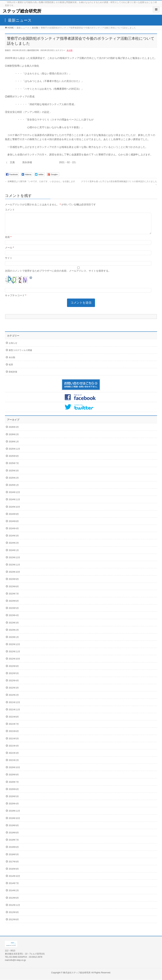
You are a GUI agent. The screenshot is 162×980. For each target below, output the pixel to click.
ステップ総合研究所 (22, 11)
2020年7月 (14, 786)
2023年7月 (14, 598)
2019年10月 (14, 822)
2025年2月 (14, 482)
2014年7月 (14, 888)
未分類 (70, 50)
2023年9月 (14, 583)
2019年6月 (14, 851)
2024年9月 (14, 518)
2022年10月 (14, 663)
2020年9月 (14, 779)
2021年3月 (14, 757)
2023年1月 (14, 641)
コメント (10, 210)
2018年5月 (14, 859)
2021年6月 (14, 735)
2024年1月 (14, 555)
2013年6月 (14, 902)
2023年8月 (14, 591)
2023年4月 (14, 620)
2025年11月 (14, 453)
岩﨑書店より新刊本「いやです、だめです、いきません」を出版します (40, 181)
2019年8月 (14, 837)
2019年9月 (14, 830)
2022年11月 (14, 656)
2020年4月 (14, 808)
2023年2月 (14, 634)
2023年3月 (14, 627)
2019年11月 (14, 815)
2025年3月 (14, 475)
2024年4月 (14, 533)
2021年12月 (14, 707)
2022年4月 (14, 685)
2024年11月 (14, 504)
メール (9, 252)
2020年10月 (14, 772)
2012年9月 (14, 917)
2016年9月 (14, 873)
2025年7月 (14, 467)
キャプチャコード (15, 300)
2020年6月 (14, 793)
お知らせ (13, 347)
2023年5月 (14, 612)
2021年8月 (14, 721)
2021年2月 (14, 764)
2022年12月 (14, 649)
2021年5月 (14, 743)
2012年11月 (14, 909)
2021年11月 (14, 714)
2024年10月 (14, 511)
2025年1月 (14, 489)
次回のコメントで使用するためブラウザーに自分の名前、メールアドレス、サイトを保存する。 (58, 275)
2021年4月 (14, 750)
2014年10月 (14, 880)
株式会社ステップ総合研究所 (77, 973)
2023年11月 (14, 569)
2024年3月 (14, 540)
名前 (8, 241)
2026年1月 (14, 446)
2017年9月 (14, 866)
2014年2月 (14, 895)
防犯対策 (13, 376)
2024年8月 (14, 526)
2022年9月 (14, 670)
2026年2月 (14, 439)
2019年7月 (14, 844)
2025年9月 (14, 460)
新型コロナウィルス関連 (20, 354)
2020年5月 (14, 801)
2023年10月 (14, 576)
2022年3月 (14, 692)
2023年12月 (14, 562)
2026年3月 (14, 431)
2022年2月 (14, 699)
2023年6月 (14, 605)
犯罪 (11, 369)
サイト (9, 262)
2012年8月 (14, 924)
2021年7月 (14, 728)
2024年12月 (14, 497)
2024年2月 (14, 547)
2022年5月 (14, 678)
